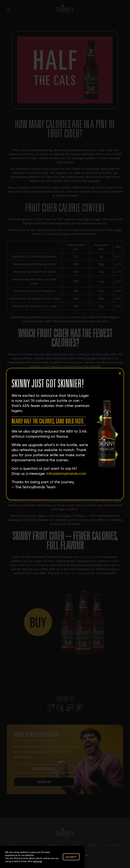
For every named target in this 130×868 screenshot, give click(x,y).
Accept (71, 857)
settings (37, 861)
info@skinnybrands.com (66, 473)
